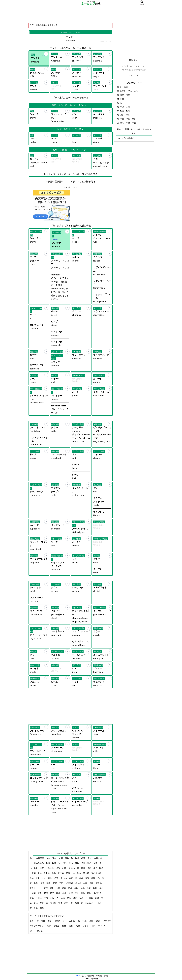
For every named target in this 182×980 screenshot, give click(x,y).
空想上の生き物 (47, 868)
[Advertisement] (91, 14)
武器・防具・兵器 (70, 888)
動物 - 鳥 (69, 858)
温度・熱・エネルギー (85, 903)
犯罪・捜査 (58, 883)
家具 (71, 926)
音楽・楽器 (87, 863)
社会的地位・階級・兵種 (45, 863)
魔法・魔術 (45, 883)
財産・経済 (80, 858)
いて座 (86, 926)
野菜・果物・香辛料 (41, 873)
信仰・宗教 (37, 893)
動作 (32, 858)
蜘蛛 (64, 926)
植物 (89, 893)
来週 (98, 921)
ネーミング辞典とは (127, 138)
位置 (56, 878)
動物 (77, 863)
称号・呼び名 (58, 873)
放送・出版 (61, 868)
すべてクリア (134, 76)
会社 (32, 921)
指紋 (49, 926)
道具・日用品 (36, 898)
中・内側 (41, 921)
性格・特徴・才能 (38, 878)
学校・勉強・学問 (87, 878)
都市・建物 (68, 863)
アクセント (103, 926)
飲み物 (72, 868)
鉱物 (50, 878)
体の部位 (98, 893)
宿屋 (78, 926)
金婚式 (57, 921)
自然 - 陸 (73, 878)
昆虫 (101, 888)
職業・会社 (61, 893)
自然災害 (40, 858)
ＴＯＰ (77, 976)
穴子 (32, 931)
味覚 (95, 888)
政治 (36, 883)
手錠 (50, 921)
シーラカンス (69, 921)
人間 (61, 858)
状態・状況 (49, 893)
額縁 (85, 921)
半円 (94, 926)
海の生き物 (97, 873)
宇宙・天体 (49, 898)
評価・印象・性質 (52, 888)
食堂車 (57, 926)
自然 (90, 858)
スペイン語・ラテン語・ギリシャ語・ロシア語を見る (71, 174)
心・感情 (124, 87)
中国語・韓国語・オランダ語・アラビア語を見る (71, 182)
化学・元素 (86, 888)
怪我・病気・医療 (95, 868)
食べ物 (64, 878)
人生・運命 (51, 858)
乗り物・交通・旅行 (59, 903)
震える (40, 931)
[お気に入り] (46, 54)
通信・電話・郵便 (69, 898)
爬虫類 (86, 873)
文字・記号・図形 (77, 893)
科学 (42, 908)
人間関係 (69, 883)
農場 (92, 921)
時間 (68, 873)
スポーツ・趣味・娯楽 (89, 898)
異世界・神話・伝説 (85, 883)
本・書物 (77, 873)
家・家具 (81, 868)
